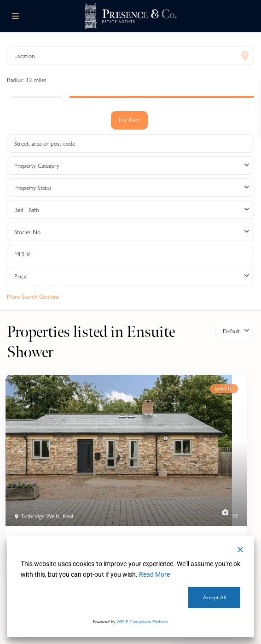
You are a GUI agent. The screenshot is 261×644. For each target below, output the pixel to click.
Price (20, 276)
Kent (68, 516)
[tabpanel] (130, 217)
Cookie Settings (102, 597)
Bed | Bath (26, 210)
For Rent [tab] (129, 120)
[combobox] (130, 165)
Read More (154, 574)
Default (231, 331)
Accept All (214, 597)
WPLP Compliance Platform (142, 621)
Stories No (27, 232)
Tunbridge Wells (40, 516)
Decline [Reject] (43, 597)
